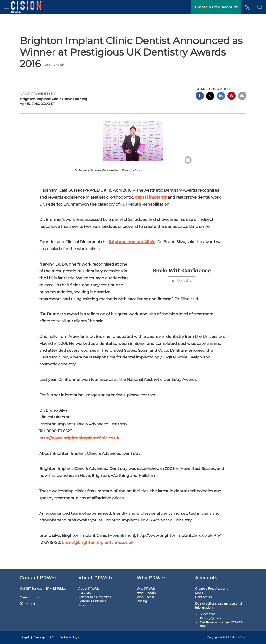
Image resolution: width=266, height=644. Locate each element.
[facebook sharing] (200, 96)
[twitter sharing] (210, 97)
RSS (52, 637)
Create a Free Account (211, 589)
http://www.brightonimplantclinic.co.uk (79, 438)
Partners (85, 593)
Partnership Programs (95, 597)
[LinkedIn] (33, 603)
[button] (260, 7)
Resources (86, 605)
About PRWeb (89, 589)
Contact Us (30, 597)
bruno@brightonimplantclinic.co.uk (98, 543)
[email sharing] (242, 96)
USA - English (56, 65)
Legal (26, 637)
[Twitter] (22, 603)
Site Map (39, 637)
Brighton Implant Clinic (132, 242)
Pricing (142, 601)
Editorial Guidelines (92, 601)
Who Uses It (145, 597)
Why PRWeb (146, 589)
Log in (200, 593)
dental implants (151, 197)
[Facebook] (27, 603)
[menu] (6, 7)
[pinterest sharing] (232, 96)
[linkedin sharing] (221, 96)
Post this (182, 281)
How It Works (146, 593)
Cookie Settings (69, 637)
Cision (233, 637)
